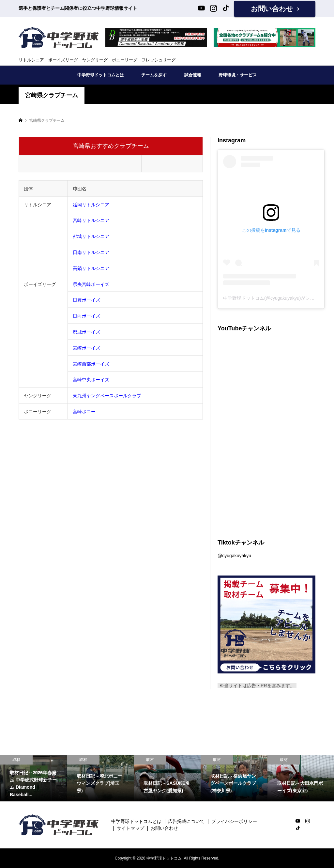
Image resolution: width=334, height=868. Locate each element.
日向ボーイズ (86, 316)
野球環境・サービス (238, 75)
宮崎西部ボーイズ (91, 364)
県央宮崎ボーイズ (91, 284)
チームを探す (154, 75)
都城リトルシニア (91, 236)
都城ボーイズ (86, 332)
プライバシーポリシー (234, 821)
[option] (33, 778)
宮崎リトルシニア (91, 220)
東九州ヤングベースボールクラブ (107, 396)
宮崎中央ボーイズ (91, 380)
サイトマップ (130, 828)
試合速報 (193, 75)
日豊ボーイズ (86, 300)
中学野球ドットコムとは (101, 75)
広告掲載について (186, 821)
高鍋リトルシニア (91, 268)
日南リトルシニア (91, 252)
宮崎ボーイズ (86, 348)
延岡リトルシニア (91, 205)
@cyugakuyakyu (234, 556)
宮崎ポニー (84, 412)
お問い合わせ (272, 9)
